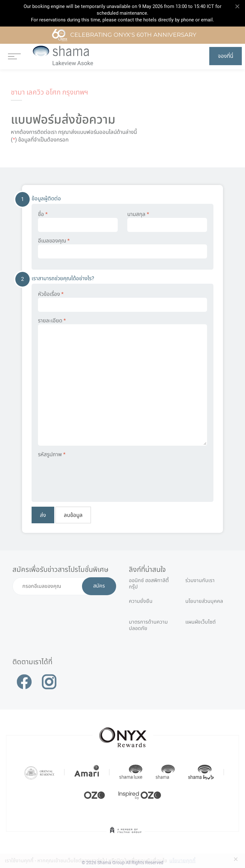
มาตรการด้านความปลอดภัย (148, 625)
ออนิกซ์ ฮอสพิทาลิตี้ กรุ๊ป (149, 583)
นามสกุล (167, 221)
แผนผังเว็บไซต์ (200, 622)
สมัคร (99, 586)
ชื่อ (78, 221)
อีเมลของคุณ (122, 248)
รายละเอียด (122, 381)
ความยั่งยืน (141, 601)
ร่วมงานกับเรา (200, 580)
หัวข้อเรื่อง (122, 301)
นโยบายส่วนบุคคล (204, 601)
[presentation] (86, 475)
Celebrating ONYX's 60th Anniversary (124, 35)
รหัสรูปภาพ (52, 454)
